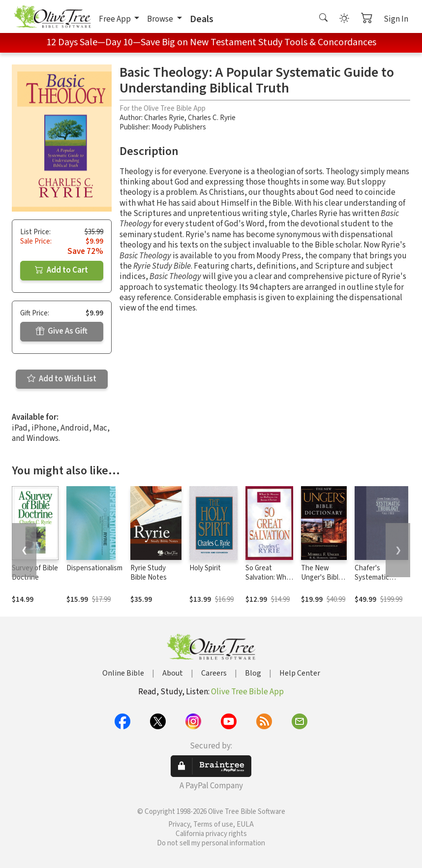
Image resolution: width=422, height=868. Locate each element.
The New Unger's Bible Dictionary (322, 577)
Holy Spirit (205, 568)
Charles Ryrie (164, 118)
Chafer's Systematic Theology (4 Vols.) (373, 582)
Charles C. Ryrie (212, 118)
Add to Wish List (62, 379)
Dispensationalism (94, 568)
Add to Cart (61, 270)
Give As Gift (62, 331)
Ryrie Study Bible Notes (149, 573)
